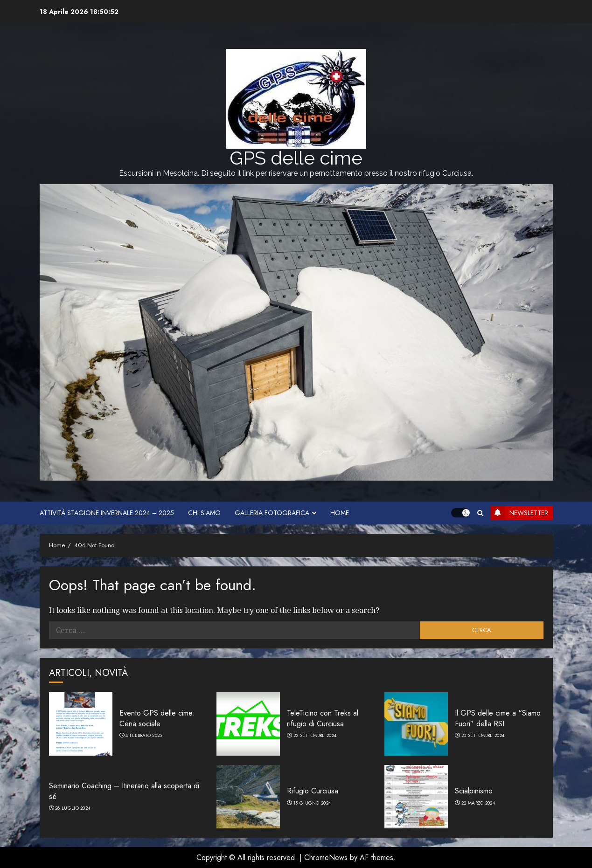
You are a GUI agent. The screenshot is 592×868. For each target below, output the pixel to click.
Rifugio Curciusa (313, 791)
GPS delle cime (296, 158)
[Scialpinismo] (416, 797)
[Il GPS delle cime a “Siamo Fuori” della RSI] (416, 724)
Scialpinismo (474, 791)
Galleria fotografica (272, 513)
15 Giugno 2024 (312, 803)
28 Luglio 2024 (73, 808)
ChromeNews (326, 858)
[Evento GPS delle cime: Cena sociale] (81, 724)
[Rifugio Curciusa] (248, 797)
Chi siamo (204, 513)
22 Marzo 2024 (478, 803)
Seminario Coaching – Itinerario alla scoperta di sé (124, 791)
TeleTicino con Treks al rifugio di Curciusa (323, 718)
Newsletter (519, 513)
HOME (340, 513)
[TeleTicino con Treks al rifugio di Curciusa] (248, 724)
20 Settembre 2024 (483, 736)
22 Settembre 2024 (315, 736)
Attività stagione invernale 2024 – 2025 (107, 513)
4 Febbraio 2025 (144, 736)
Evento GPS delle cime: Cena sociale (157, 718)
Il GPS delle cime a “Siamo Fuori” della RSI (498, 718)
